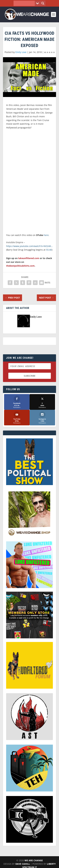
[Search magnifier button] (43, 3)
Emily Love (21, 52)
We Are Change (34, 860)
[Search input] (25, 3)
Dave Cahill (23, 864)
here (46, 235)
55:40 (49, 250)
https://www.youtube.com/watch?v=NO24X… (29, 246)
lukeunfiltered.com (29, 258)
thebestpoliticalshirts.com (20, 266)
